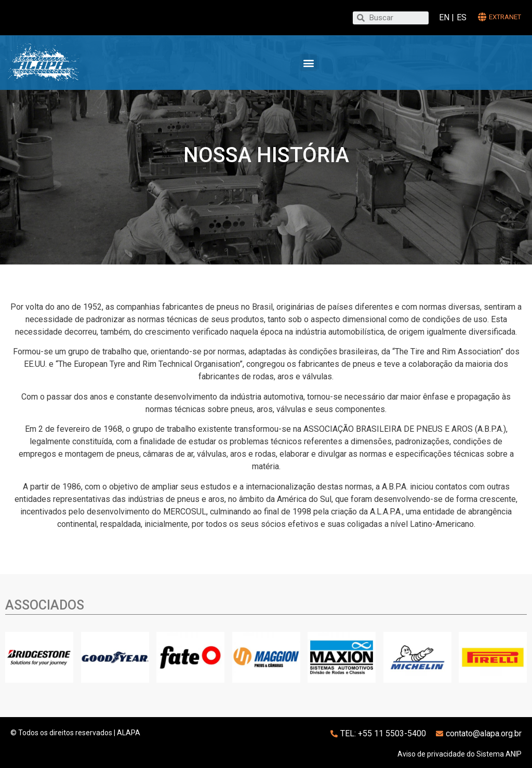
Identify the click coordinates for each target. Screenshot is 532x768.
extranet (505, 17)
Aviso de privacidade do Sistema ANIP (460, 754)
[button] (308, 63)
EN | (447, 17)
